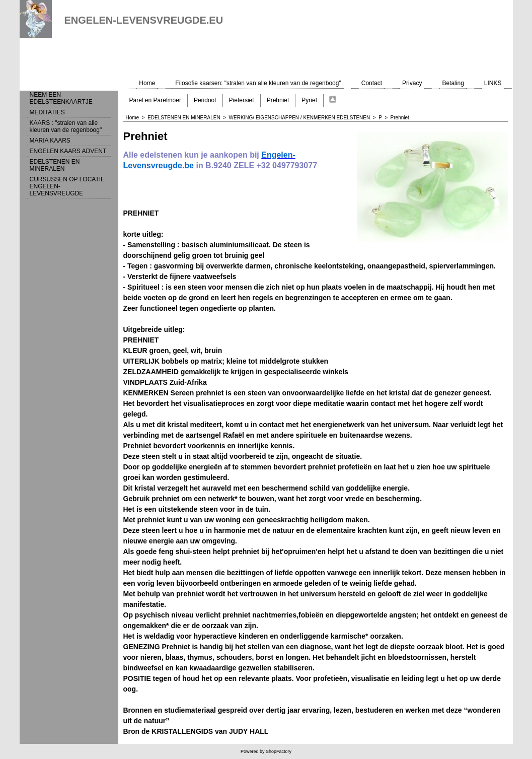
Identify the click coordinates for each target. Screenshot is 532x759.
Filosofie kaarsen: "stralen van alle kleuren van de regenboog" (258, 83)
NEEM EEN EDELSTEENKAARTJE (61, 98)
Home (147, 83)
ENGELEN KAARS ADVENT (68, 151)
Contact (372, 83)
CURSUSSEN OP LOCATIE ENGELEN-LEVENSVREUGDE (67, 186)
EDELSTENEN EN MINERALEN (55, 165)
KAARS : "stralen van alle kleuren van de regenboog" (66, 126)
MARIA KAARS (50, 141)
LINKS (493, 83)
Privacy (412, 83)
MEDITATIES (47, 112)
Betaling (453, 83)
